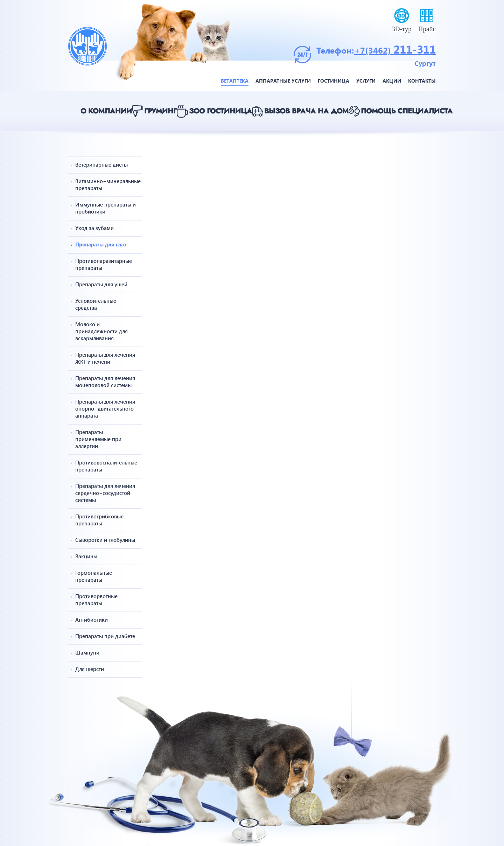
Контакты (422, 81)
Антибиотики (92, 620)
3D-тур (402, 29)
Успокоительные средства (96, 304)
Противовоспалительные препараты (106, 466)
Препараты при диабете (105, 636)
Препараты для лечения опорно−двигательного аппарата (105, 408)
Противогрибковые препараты (99, 520)
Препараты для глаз (101, 244)
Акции (392, 81)
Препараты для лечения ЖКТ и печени (105, 358)
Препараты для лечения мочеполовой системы (105, 382)
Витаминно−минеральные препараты (106, 184)
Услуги (366, 81)
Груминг (160, 111)
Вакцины (86, 556)
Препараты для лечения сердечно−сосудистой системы (105, 493)
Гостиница (334, 81)
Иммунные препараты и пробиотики (106, 208)
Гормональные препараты (94, 576)
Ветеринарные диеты (101, 165)
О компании (106, 111)
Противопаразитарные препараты (104, 264)
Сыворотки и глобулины (105, 540)
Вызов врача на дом (306, 111)
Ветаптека (235, 81)
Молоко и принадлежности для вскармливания (101, 331)
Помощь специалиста (407, 111)
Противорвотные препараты (96, 600)
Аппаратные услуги (283, 81)
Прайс (427, 29)
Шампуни (87, 652)
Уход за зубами (94, 228)
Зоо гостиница (220, 111)
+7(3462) (374, 50)
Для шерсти (90, 669)
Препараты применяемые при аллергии (98, 439)
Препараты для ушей (101, 284)
